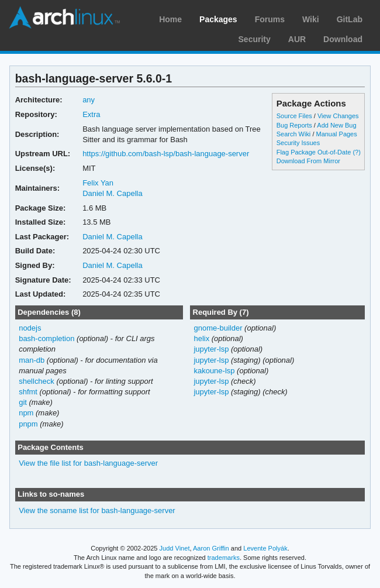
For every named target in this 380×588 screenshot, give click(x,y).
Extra (91, 114)
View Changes (338, 116)
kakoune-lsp (214, 371)
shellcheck (37, 381)
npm (26, 413)
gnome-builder (218, 328)
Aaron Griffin (211, 548)
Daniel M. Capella (112, 193)
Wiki (311, 19)
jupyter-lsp (211, 349)
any (89, 100)
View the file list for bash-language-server (88, 463)
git (23, 402)
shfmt (28, 392)
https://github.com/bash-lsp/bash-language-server (166, 154)
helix (201, 338)
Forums (270, 19)
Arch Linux (64, 18)
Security (255, 39)
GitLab (350, 19)
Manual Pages (336, 134)
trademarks (224, 558)
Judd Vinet (175, 548)
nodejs (30, 328)
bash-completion (46, 338)
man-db (32, 360)
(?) (356, 152)
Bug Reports (294, 125)
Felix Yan (98, 183)
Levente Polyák (265, 548)
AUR (297, 39)
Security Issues (298, 143)
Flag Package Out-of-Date (314, 152)
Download (343, 39)
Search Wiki (294, 134)
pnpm (28, 424)
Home (170, 19)
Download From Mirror (308, 161)
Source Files (294, 116)
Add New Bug (336, 125)
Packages (218, 19)
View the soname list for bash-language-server (97, 510)
